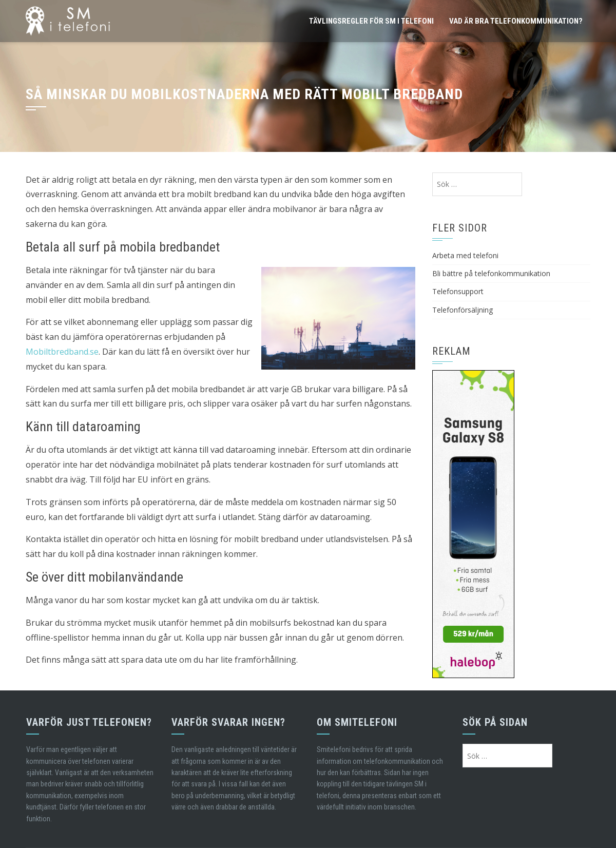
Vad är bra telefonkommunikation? (516, 21)
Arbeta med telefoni (465, 255)
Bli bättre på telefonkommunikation (491, 273)
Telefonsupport (458, 291)
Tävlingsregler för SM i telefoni (371, 21)
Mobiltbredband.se (62, 352)
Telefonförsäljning (463, 310)
